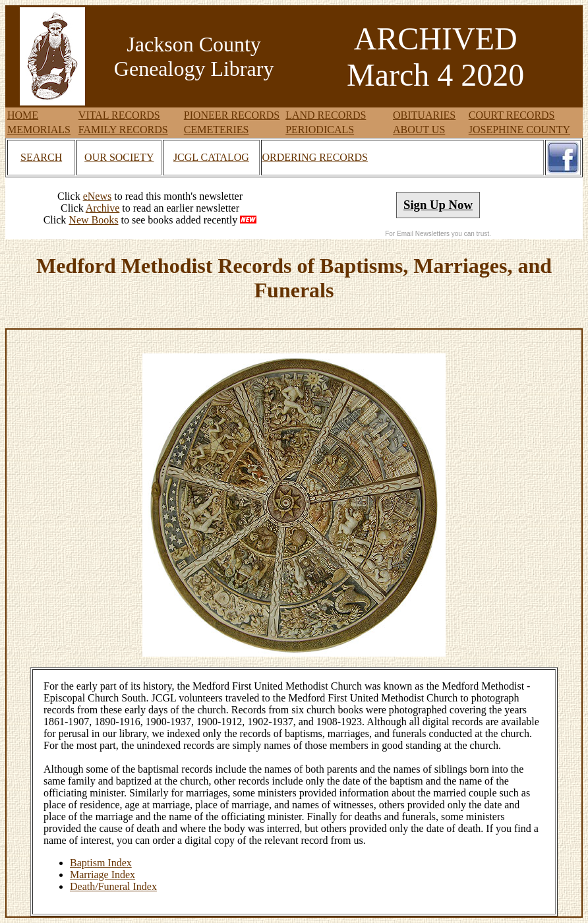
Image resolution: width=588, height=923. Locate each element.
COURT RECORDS (512, 115)
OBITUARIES (424, 115)
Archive (103, 208)
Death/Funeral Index (113, 886)
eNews (98, 196)
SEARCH (41, 157)
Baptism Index (101, 863)
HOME (23, 115)
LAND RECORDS (326, 115)
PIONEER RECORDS (232, 115)
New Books (93, 220)
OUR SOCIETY (119, 157)
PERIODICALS (320, 130)
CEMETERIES (217, 130)
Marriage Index (103, 875)
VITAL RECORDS (119, 115)
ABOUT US (419, 130)
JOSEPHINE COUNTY (519, 130)
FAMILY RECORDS (123, 130)
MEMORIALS (39, 130)
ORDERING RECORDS (315, 157)
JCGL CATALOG (211, 157)
